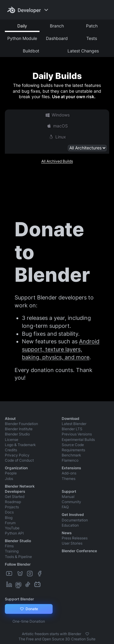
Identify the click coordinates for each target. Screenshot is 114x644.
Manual (68, 497)
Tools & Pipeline (18, 557)
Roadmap (13, 502)
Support (69, 491)
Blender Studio (17, 434)
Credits (11, 450)
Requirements (73, 450)
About (10, 419)
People (11, 473)
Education (70, 525)
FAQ (65, 507)
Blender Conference (79, 551)
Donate (29, 609)
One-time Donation (29, 621)
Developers (15, 491)
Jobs (9, 479)
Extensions (71, 468)
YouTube (12, 528)
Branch (57, 26)
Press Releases (75, 538)
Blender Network (20, 486)
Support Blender (19, 599)
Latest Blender (74, 424)
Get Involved (73, 515)
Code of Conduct (19, 460)
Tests (92, 38)
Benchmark (71, 455)
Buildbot (31, 51)
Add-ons (69, 473)
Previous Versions (77, 434)
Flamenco (70, 460)
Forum (10, 523)
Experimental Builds (78, 440)
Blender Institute (19, 429)
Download (71, 419)
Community (71, 502)
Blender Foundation (21, 424)
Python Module (22, 38)
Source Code (73, 445)
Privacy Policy (17, 455)
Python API (14, 533)
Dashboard (57, 38)
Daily (22, 26)
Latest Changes (83, 51)
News (67, 533)
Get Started (15, 497)
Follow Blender (18, 564)
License (12, 440)
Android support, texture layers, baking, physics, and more (61, 349)
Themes (69, 479)
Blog (9, 518)
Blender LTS (72, 429)
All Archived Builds (57, 161)
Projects (12, 507)
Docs (9, 512)
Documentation (75, 520)
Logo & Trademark (20, 445)
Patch (92, 26)
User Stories (72, 543)
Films (9, 546)
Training (12, 551)
